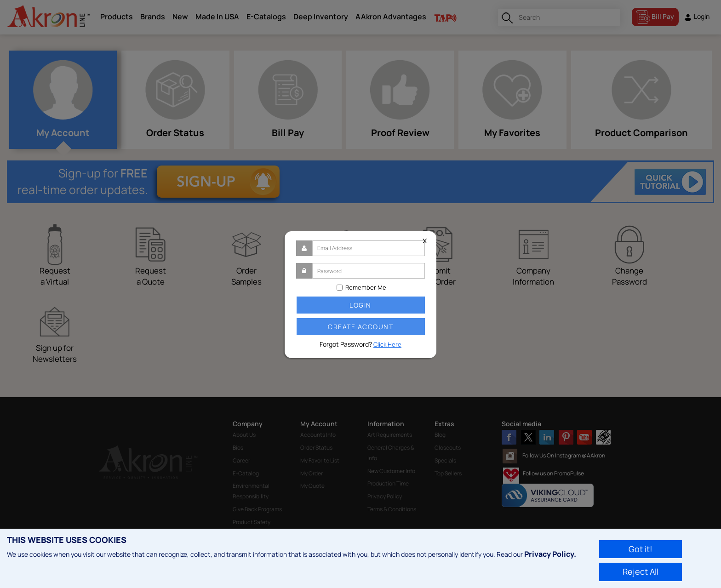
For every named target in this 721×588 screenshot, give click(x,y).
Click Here (387, 344)
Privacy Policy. (550, 554)
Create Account (360, 327)
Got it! (641, 549)
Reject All (641, 571)
